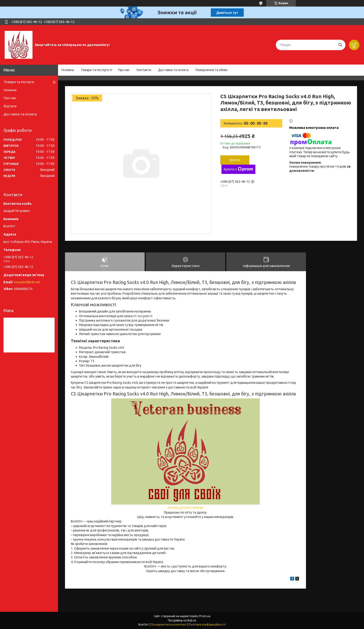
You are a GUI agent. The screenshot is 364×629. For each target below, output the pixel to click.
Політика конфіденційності (207, 624)
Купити (235, 160)
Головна (68, 70)
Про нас (124, 70)
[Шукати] (340, 45)
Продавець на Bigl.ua (182, 620)
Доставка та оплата (173, 70)
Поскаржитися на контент (169, 624)
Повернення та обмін (211, 70)
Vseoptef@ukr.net (27, 282)
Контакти (144, 70)
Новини (10, 90)
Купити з (238, 169)
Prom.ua (205, 616)
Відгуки (10, 106)
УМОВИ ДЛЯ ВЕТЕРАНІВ (185, 508)
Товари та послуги (95, 70)
